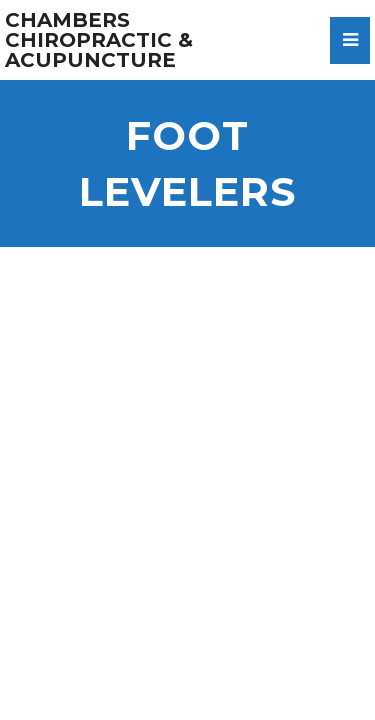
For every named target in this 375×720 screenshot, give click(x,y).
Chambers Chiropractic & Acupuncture (99, 40)
